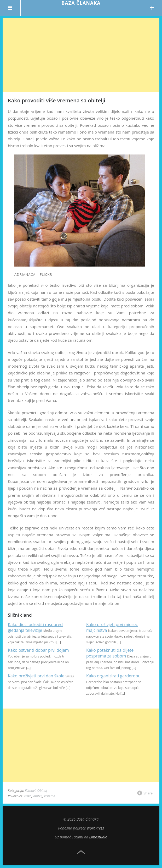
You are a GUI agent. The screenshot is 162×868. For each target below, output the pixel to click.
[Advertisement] (81, 55)
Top (81, 852)
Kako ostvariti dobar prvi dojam (38, 650)
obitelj (38, 796)
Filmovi (30, 790)
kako (28, 796)
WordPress (95, 828)
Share (148, 793)
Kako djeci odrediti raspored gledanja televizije (35, 627)
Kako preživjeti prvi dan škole (36, 676)
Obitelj (42, 790)
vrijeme (50, 796)
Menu (10, 8)
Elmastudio (98, 837)
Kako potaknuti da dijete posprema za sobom (110, 653)
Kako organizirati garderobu (113, 676)
